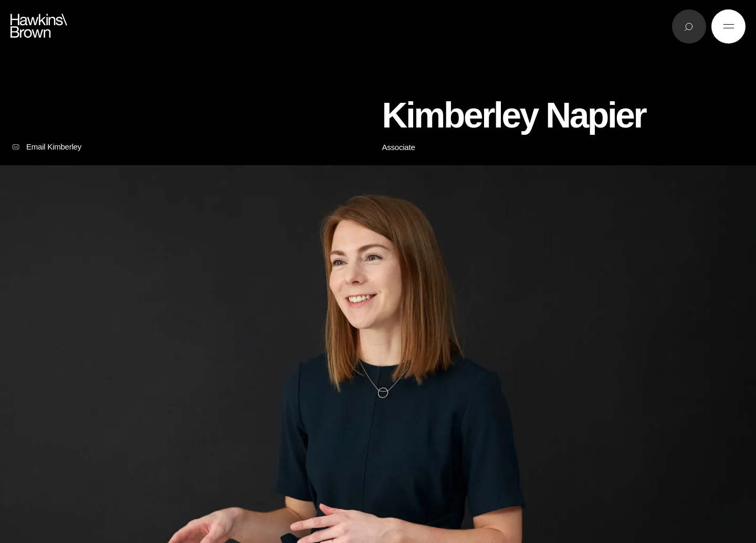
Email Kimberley (46, 147)
